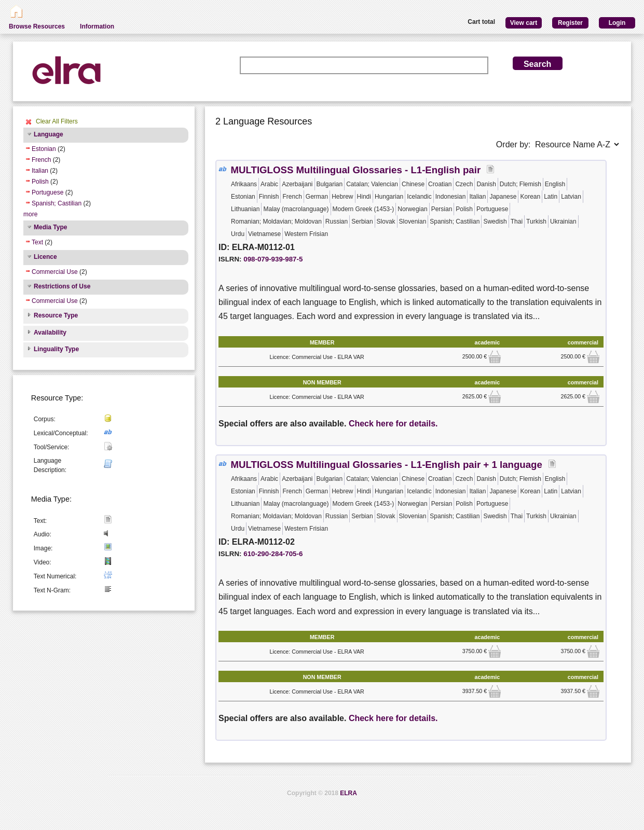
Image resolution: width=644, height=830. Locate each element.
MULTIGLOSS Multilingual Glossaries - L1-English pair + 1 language (386, 465)
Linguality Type (56, 349)
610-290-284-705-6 (273, 554)
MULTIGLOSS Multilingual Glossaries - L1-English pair (355, 170)
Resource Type (56, 315)
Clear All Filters (57, 121)
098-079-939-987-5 (273, 259)
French (41, 160)
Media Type (50, 227)
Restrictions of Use (62, 286)
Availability (50, 333)
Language (49, 134)
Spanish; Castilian (57, 203)
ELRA (348, 793)
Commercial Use (55, 272)
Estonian (44, 149)
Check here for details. (393, 424)
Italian (40, 171)
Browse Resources (37, 26)
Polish (40, 182)
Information (97, 26)
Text (37, 242)
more (30, 214)
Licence (45, 257)
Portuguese (47, 192)
